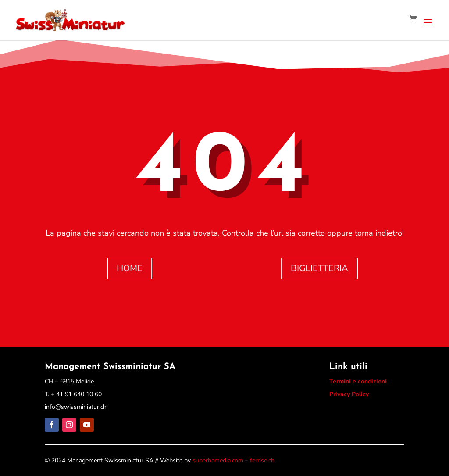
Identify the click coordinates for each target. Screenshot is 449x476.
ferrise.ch (262, 460)
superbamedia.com (218, 460)
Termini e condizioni (358, 381)
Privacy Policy (349, 394)
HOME (130, 268)
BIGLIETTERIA (319, 268)
